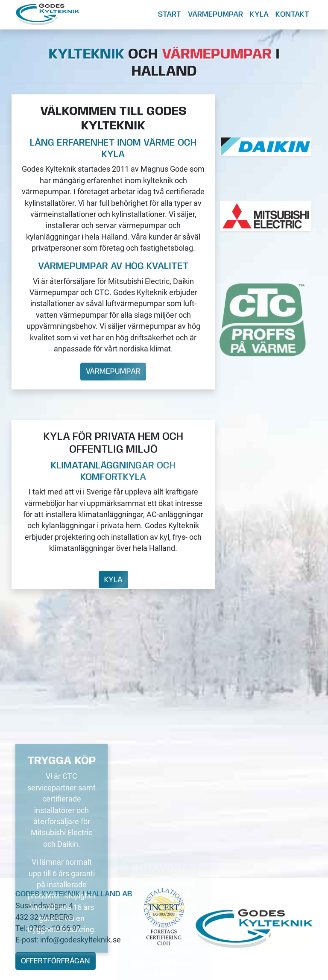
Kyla (259, 15)
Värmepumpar (215, 15)
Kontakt (292, 15)
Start (170, 15)
